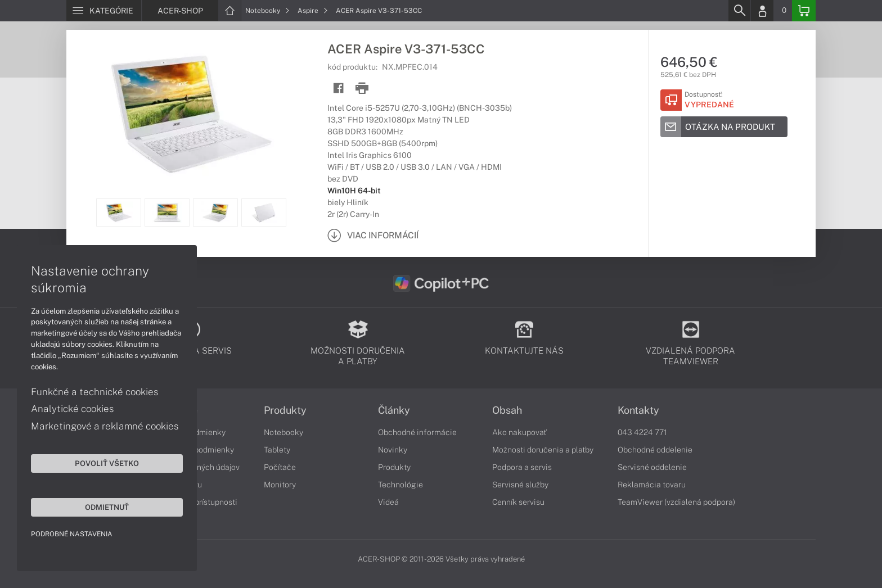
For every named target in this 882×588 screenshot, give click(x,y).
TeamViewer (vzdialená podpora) (676, 502)
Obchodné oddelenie (655, 450)
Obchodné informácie (417, 432)
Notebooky (267, 11)
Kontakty (638, 410)
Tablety (277, 450)
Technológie (400, 485)
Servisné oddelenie (652, 467)
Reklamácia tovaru (652, 485)
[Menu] (104, 11)
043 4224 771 (642, 432)
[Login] (762, 11)
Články (394, 410)
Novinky (393, 450)
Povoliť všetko (107, 463)
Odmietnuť (107, 507)
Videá (388, 502)
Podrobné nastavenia (72, 534)
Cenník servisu (518, 502)
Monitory (280, 485)
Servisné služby (520, 485)
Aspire (313, 11)
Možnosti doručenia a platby (543, 450)
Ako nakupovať (519, 432)
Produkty (285, 410)
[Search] (739, 11)
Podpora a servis (522, 467)
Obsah (507, 410)
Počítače (280, 467)
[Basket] (804, 11)
